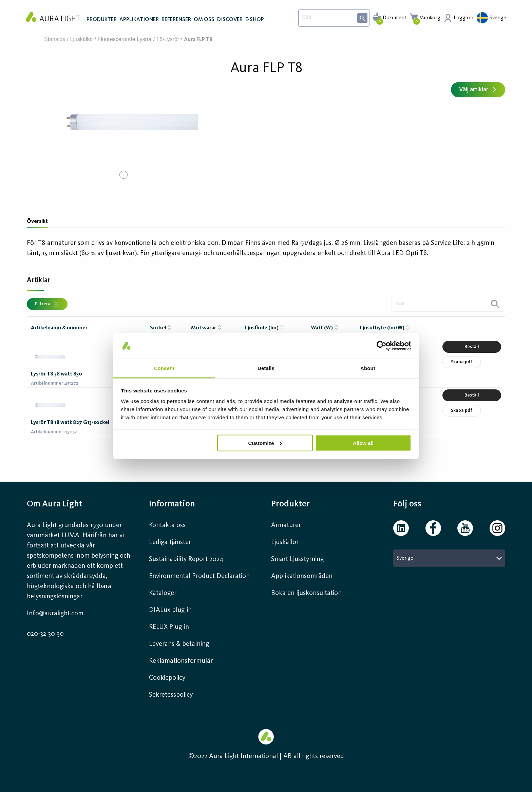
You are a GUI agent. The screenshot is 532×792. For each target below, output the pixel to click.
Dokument (395, 18)
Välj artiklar (478, 90)
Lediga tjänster (170, 542)
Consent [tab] (164, 368)
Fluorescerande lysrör (124, 39)
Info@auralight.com (55, 614)
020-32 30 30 (45, 634)
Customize (265, 443)
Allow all (363, 443)
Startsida (55, 39)
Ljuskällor (82, 39)
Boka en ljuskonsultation (306, 593)
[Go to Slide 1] (123, 175)
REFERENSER (176, 20)
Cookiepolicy (167, 678)
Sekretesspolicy (171, 695)
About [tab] (368, 368)
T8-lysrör (168, 39)
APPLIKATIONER (139, 20)
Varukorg (430, 18)
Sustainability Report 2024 (186, 559)
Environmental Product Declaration (199, 576)
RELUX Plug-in (169, 627)
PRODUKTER (102, 20)
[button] (123, 121)
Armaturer (286, 525)
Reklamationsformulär (181, 661)
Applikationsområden (302, 576)
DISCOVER (230, 20)
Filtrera (47, 304)
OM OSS (204, 20)
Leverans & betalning (179, 644)
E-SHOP (255, 20)
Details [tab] (266, 368)
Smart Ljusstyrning (297, 559)
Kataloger (163, 593)
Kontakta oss (167, 525)
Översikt (37, 221)
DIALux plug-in (170, 610)
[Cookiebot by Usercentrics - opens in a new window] (382, 346)
